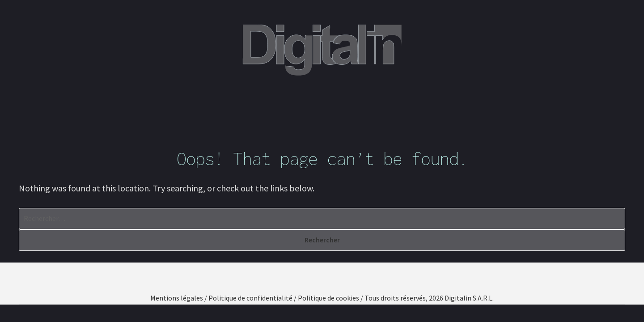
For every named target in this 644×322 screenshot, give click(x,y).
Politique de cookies (328, 298)
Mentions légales (177, 298)
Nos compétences (284, 104)
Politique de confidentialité (250, 298)
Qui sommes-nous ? (195, 104)
